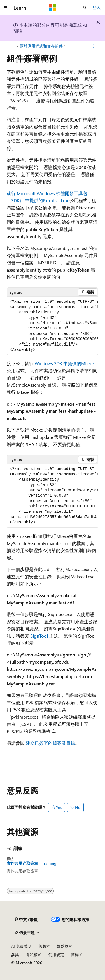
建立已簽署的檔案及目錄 (50, 743)
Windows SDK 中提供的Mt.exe (64, 363)
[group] (53, 326)
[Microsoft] (53, 8)
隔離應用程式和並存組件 (41, 46)
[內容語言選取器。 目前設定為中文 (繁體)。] (27, 919)
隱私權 (32, 955)
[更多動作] (93, 46)
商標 (75, 955)
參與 (15, 955)
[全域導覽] (6, 8)
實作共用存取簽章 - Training (32, 863)
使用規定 (56, 955)
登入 (97, 7)
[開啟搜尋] (85, 8)
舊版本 (44, 946)
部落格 (63, 946)
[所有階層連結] (12, 46)
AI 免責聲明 (21, 946)
